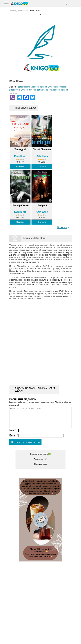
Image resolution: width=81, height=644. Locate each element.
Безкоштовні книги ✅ (40, 458)
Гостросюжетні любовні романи (32, 87)
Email (14, 440)
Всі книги (62, 227)
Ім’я (12, 434)
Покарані (42, 205)
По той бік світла (42, 150)
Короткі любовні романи (56, 90)
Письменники (40, 468)
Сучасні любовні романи (32, 90)
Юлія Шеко (20, 156)
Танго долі (20, 150)
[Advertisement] (40, 342)
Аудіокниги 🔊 (40, 463)
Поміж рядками (20, 205)
